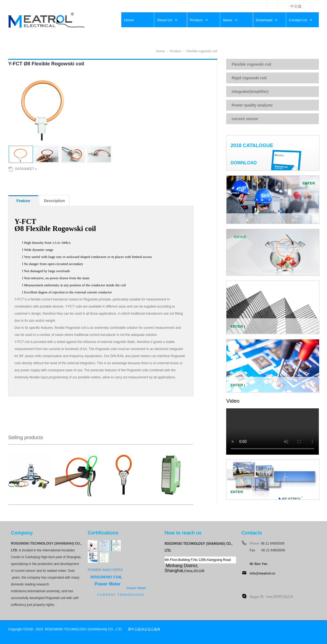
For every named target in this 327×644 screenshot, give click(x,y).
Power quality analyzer (252, 105)
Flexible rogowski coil (202, 51)
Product (176, 51)
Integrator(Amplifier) (250, 92)
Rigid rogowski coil (249, 78)
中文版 (296, 6)
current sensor (245, 119)
